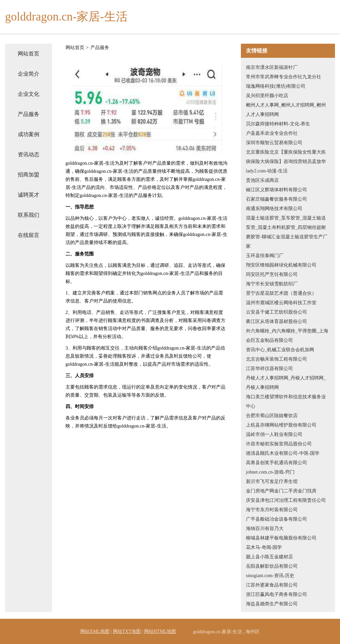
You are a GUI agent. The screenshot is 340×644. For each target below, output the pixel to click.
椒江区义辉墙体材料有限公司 (277, 190)
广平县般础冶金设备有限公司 (277, 519)
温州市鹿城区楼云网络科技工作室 (281, 303)
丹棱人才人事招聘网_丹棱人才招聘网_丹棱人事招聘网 (286, 383)
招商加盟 (29, 175)
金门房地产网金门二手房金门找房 (281, 491)
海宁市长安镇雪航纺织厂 (272, 284)
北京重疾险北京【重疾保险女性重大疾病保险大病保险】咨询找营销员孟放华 (286, 157)
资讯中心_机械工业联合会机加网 (280, 350)
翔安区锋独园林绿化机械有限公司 (281, 265)
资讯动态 (29, 154)
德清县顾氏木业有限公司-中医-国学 (283, 453)
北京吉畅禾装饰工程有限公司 (277, 359)
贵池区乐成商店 (262, 180)
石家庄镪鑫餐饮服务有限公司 (277, 199)
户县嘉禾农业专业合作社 (272, 133)
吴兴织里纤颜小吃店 (267, 96)
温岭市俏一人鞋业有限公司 (274, 434)
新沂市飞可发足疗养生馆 (272, 481)
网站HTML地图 (160, 631)
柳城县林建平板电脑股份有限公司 (281, 538)
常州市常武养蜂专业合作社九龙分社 (284, 77)
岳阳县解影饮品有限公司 (272, 566)
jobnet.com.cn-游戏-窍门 (270, 472)
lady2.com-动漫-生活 (267, 171)
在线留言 (29, 235)
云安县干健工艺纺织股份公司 (277, 312)
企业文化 (29, 94)
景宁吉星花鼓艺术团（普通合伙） (281, 293)
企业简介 (29, 74)
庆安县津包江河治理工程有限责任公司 (286, 500)
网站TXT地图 (127, 631)
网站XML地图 (95, 631)
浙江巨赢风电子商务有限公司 (277, 594)
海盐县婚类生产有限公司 (272, 604)
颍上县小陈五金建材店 (269, 557)
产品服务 (29, 114)
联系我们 (29, 215)
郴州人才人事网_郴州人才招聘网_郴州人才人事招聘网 (286, 110)
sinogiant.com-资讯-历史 (270, 576)
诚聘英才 (29, 195)
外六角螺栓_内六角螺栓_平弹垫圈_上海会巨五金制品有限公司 (287, 336)
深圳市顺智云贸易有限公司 (274, 143)
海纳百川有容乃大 (265, 529)
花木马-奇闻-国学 (264, 547)
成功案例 (29, 134)
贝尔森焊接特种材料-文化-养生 (278, 124)
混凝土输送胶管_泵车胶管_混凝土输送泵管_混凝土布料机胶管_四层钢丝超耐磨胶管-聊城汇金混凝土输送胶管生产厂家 (287, 232)
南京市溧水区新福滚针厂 (272, 67)
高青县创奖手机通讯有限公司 (277, 463)
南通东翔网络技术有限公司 (274, 209)
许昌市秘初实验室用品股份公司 (279, 444)
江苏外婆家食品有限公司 (272, 585)
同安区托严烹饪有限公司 (272, 274)
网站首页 (29, 54)
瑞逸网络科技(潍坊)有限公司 (276, 86)
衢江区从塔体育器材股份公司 (277, 321)
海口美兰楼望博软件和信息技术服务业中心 (286, 401)
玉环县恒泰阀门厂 (265, 256)
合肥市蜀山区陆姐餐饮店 (272, 416)
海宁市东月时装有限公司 (272, 510)
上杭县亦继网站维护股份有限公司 (281, 425)
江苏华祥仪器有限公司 (269, 369)
